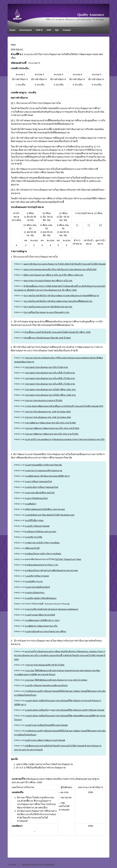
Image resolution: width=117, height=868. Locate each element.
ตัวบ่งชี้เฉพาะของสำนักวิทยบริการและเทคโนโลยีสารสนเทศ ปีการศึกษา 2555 (58, 332)
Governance (26, 30)
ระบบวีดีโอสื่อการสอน (34, 520)
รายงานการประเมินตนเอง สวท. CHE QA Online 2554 (48, 417)
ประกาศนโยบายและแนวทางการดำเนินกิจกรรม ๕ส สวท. (48, 307)
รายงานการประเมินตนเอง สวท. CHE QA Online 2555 (48, 412)
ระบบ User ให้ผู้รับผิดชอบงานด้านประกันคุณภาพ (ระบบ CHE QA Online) (56, 680)
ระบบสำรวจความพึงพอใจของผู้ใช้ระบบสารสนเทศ (46, 725)
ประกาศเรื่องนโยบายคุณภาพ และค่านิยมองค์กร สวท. (47, 312)
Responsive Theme (29, 864)
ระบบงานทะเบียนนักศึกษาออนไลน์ (40, 493)
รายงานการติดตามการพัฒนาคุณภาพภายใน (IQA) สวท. (49, 428)
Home (13, 30)
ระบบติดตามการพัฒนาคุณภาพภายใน (41, 626)
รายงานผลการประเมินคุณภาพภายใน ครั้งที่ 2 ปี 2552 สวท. (50, 378)
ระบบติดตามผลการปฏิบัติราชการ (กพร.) (43, 620)
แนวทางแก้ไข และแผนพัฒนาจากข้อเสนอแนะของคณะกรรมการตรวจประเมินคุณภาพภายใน (65, 439)
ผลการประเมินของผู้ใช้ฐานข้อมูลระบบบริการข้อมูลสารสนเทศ (78, 710)
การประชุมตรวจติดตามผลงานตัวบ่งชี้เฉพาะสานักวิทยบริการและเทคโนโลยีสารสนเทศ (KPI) (64, 406)
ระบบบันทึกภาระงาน (34, 581)
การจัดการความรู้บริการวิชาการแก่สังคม (42, 543)
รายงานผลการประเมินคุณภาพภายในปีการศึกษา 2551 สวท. (50, 390)
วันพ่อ (79, 559)
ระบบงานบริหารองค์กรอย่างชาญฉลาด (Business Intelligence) (51, 609)
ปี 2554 (76, 428)
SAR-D (39, 30)
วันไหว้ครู (59, 559)
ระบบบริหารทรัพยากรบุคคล (37, 576)
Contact (67, 30)
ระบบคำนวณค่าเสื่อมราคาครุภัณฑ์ (40, 615)
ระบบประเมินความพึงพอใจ (36, 710)
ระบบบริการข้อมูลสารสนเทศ (37, 526)
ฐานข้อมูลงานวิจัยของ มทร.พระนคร (40, 532)
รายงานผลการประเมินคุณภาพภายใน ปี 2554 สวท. (46, 367)
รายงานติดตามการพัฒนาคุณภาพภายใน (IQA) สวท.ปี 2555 (50, 423)
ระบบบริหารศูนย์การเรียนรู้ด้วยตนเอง (41, 598)
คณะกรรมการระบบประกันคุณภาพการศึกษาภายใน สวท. (48, 281)
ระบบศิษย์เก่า (31, 504)
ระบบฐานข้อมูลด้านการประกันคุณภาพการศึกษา (46, 631)
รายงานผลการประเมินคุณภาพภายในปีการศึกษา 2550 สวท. (50, 395)
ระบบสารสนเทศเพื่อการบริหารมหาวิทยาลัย (43, 465)
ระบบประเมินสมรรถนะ (35, 593)
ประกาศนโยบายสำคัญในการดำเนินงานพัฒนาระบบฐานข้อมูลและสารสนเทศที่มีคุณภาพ (61, 296)
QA (15, 864)
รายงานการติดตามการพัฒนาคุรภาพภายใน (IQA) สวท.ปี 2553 (52, 434)
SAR (49, 30)
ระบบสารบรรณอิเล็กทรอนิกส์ (37, 587)
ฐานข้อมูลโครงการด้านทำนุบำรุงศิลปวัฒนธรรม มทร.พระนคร (51, 570)
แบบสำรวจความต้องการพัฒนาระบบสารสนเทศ (45, 740)
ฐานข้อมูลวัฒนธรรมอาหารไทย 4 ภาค (42, 565)
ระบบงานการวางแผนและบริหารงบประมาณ (44, 471)
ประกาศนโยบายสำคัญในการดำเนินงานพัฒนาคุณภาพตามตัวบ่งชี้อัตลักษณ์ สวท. (58, 301)
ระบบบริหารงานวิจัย (34, 537)
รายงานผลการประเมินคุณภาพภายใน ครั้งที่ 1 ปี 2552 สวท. (50, 384)
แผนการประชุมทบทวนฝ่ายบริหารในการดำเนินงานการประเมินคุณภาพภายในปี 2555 (60, 269)
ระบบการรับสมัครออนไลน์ (36, 498)
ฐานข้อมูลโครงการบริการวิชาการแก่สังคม (43, 554)
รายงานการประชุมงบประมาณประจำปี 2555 (44, 401)
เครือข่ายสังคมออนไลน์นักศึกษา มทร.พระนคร (45, 509)
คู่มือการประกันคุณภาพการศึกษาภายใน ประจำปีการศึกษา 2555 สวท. (53, 275)
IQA (57, 30)
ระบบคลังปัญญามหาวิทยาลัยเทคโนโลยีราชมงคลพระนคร (50, 515)
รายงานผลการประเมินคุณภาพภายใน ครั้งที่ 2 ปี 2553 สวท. (50, 373)
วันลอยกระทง (70, 559)
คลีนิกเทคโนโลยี (32, 548)
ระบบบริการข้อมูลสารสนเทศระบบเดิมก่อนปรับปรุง (46, 685)
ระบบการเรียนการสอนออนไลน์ (38, 482)
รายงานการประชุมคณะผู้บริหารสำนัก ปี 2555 (45, 665)
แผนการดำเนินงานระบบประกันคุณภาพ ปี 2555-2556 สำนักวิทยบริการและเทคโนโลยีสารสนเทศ (65, 264)
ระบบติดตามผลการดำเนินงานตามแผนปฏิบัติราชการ (47, 476)
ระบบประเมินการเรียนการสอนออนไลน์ (41, 487)
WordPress (50, 864)
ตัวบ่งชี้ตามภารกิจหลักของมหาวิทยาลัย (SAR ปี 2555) (48, 338)
